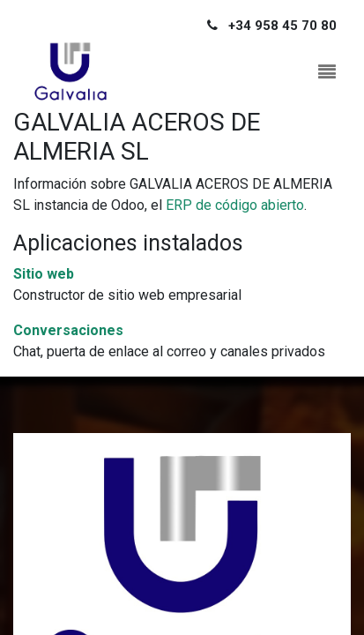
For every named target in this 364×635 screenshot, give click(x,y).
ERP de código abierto (235, 205)
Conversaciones (68, 330)
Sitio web (44, 274)
